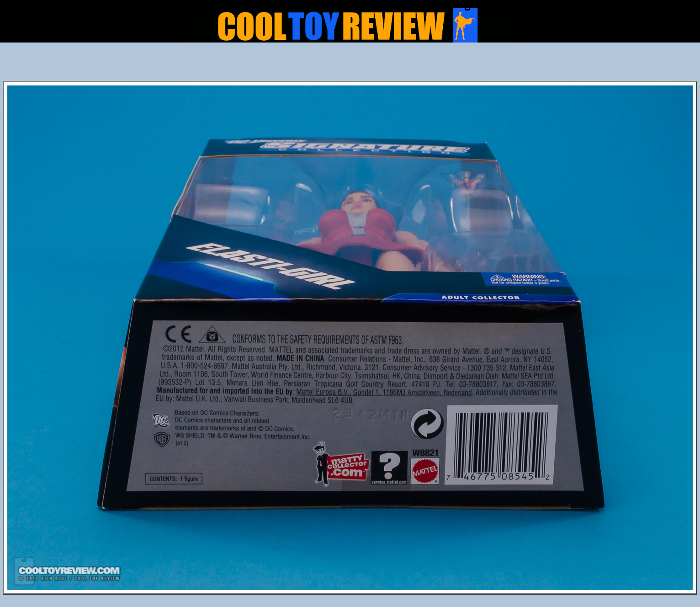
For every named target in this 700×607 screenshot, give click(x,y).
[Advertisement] (350, 64)
